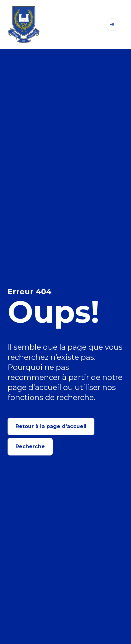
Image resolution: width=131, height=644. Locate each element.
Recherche (30, 446)
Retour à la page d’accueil (51, 426)
